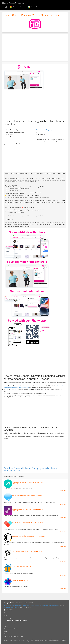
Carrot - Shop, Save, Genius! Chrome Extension (27, 551)
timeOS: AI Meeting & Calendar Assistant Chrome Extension (28, 510)
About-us (6, 613)
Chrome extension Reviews (11, 629)
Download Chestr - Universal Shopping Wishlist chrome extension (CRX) (31, 469)
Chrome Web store (35, 7)
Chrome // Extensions (18, 7)
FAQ (5, 634)
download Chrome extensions (12, 607)
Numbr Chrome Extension (20, 580)
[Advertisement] (35, 47)
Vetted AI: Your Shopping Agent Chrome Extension (28, 523)
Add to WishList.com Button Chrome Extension (27, 496)
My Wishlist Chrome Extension (22, 567)
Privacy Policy (7, 618)
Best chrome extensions (10, 624)
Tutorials (6, 626)
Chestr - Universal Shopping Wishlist (46, 130)
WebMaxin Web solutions (35, 642)
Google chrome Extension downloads (23, 640)
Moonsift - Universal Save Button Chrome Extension (28, 536)
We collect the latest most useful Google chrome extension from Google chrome (26, 606)
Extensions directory (54, 606)
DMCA (5, 615)
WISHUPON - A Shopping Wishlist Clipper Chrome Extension (28, 483)
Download (63, 491)
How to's (6, 631)
